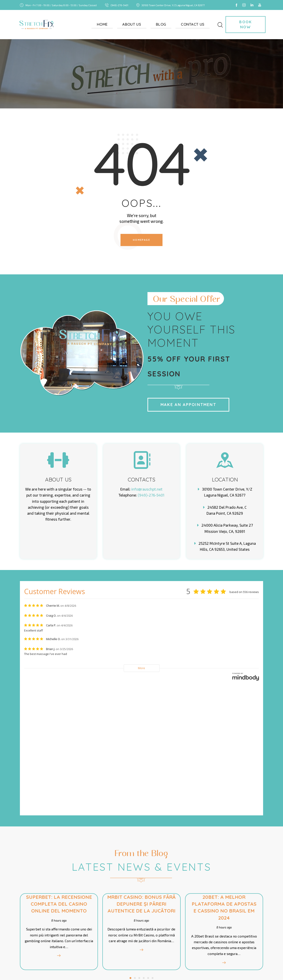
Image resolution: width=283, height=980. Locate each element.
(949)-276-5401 (151, 495)
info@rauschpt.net (147, 489)
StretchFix (38, 969)
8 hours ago (58, 797)
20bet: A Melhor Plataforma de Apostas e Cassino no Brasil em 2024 (225, 784)
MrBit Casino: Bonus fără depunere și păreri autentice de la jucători (141, 784)
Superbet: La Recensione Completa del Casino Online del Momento (58, 780)
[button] (130, 854)
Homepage (141, 240)
